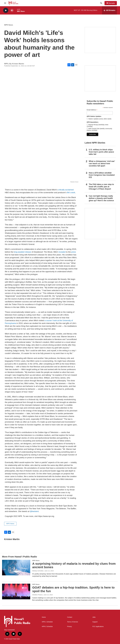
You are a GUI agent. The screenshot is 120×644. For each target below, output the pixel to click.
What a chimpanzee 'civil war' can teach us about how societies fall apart (102, 164)
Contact (70, 617)
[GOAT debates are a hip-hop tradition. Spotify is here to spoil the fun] (16, 591)
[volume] (12, 10)
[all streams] (109, 10)
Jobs (94, 617)
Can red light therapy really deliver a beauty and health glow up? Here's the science (101, 198)
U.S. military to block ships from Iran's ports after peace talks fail (101, 152)
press (74, 252)
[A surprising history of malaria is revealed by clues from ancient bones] (16, 568)
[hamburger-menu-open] (5, 3)
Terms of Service (73, 622)
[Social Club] (100, 78)
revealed (62, 252)
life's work (71, 193)
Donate (112, 3)
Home (44, 617)
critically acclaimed (66, 190)
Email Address (92, 110)
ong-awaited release (23, 252)
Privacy (70, 627)
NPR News (9, 25)
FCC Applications (98, 627)
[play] (6, 10)
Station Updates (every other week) (100, 119)
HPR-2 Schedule (47, 627)
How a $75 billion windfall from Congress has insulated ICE (102, 175)
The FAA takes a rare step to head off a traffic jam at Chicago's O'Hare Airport (101, 187)
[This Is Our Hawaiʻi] (100, 224)
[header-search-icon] (101, 3)
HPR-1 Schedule (47, 622)
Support (95, 622)
